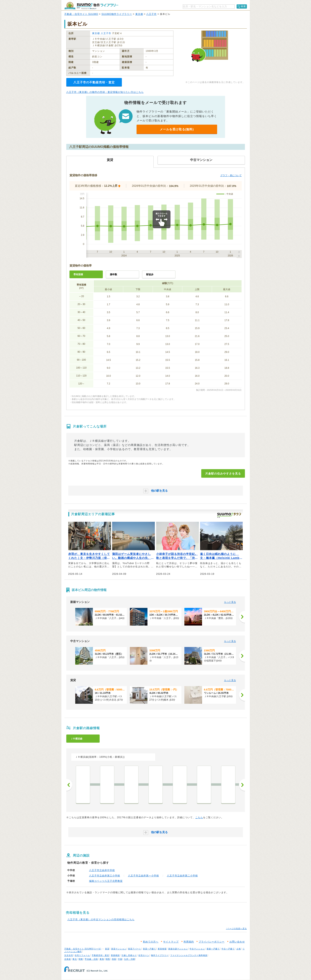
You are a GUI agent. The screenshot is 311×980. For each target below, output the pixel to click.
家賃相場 (162, 949)
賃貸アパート (135, 949)
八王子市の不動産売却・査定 (94, 82)
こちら (199, 817)
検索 (243, 6)
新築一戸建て (213, 949)
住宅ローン (144, 955)
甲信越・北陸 (91, 959)
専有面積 (78, 274)
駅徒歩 (150, 274)
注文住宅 (69, 955)
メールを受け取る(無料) (177, 129)
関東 (81, 959)
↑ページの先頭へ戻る (236, 928)
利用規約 (189, 942)
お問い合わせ (237, 942)
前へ (69, 785)
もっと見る (230, 602)
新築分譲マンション (178, 949)
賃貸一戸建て (149, 949)
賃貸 (107, 949)
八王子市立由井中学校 (102, 870)
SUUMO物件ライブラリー (117, 14)
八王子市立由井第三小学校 (105, 876)
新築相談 (115, 955)
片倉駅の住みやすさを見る (223, 474)
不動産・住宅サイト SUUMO (81, 14)
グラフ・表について (231, 175)
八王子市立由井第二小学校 (182, 876)
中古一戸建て (228, 949)
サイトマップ (171, 942)
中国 (120, 959)
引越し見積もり (129, 955)
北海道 (68, 959)
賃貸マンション (119, 949)
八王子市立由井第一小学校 (143, 876)
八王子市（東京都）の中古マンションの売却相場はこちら (101, 919)
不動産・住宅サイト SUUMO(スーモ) (83, 949)
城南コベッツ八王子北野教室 (106, 881)
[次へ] (242, 617)
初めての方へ (151, 942)
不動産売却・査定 (100, 955)
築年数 (114, 274)
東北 (75, 959)
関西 (108, 959)
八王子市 (151, 14)
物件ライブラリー (160, 955)
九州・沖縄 (130, 959)
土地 (239, 949)
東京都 (139, 14)
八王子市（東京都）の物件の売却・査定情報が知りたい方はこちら (105, 92)
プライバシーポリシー (212, 942)
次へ (242, 785)
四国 (114, 959)
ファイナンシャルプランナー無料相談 (189, 955)
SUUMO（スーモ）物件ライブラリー (91, 6)
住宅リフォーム (82, 955)
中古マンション (197, 949)
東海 (102, 959)
